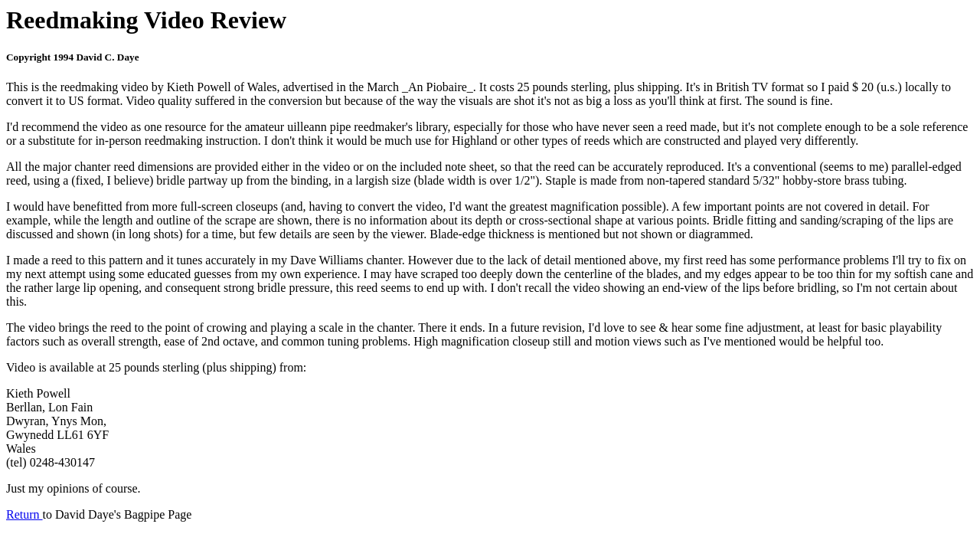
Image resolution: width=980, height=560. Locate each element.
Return (24, 514)
